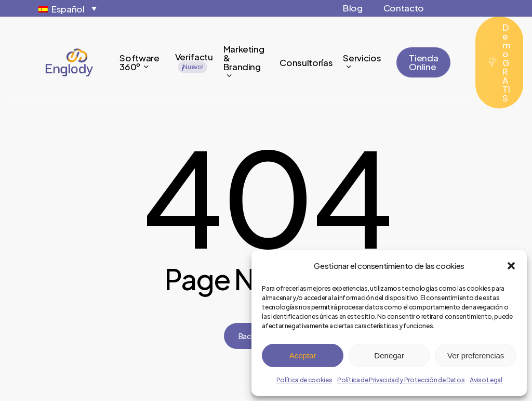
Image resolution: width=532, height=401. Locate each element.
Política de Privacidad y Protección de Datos (401, 380)
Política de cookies (304, 380)
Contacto (404, 8)
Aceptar (303, 355)
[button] (511, 266)
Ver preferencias (476, 355)
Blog (353, 8)
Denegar (389, 355)
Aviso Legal (486, 380)
